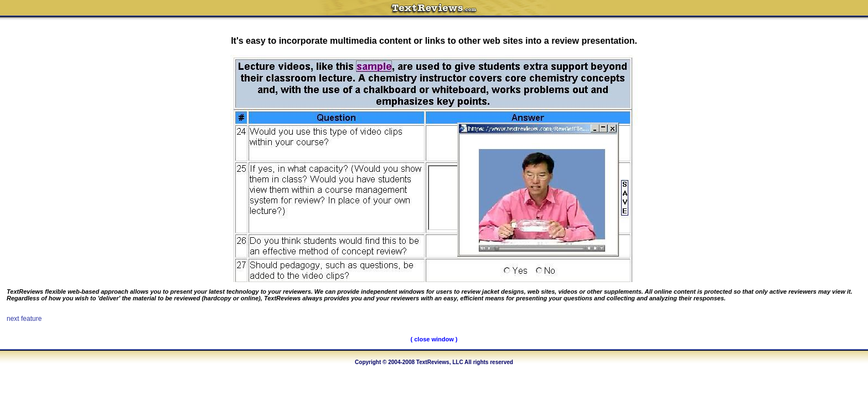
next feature (24, 319)
